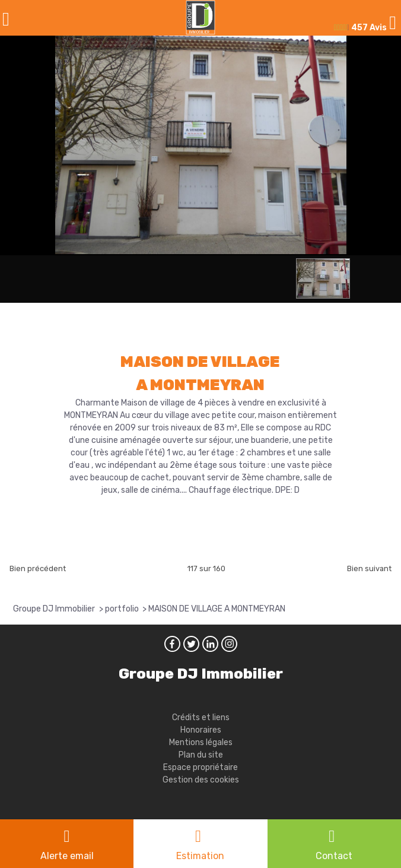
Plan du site (201, 755)
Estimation (200, 856)
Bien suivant (369, 568)
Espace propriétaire (200, 767)
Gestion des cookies (201, 780)
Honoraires (201, 730)
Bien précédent (38, 568)
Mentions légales (201, 742)
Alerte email (67, 856)
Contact (334, 856)
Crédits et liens (201, 717)
